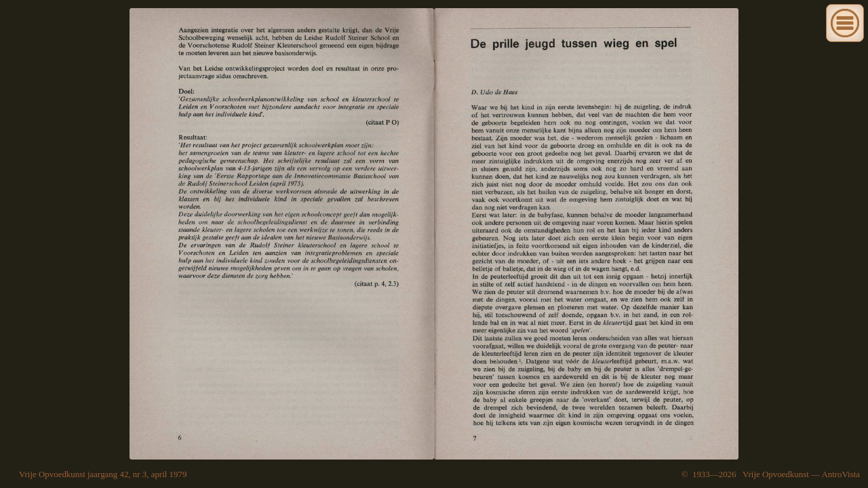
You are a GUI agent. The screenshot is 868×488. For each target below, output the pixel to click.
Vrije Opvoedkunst (776, 474)
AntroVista (841, 474)
